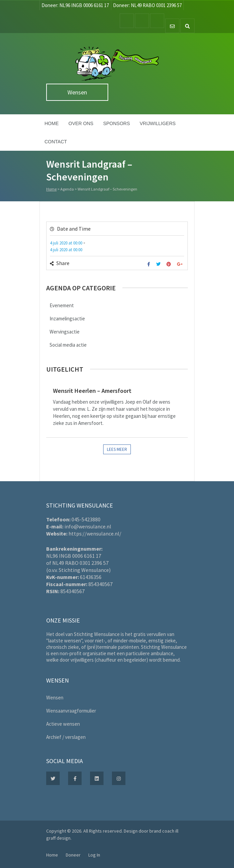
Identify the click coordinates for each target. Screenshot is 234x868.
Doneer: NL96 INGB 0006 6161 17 (75, 5)
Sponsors (116, 123)
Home (52, 123)
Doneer (73, 855)
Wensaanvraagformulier (71, 711)
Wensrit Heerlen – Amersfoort (92, 391)
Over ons (81, 123)
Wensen (77, 92)
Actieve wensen (63, 724)
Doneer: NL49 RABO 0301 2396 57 (147, 5)
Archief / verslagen (66, 737)
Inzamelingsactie (67, 319)
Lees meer (117, 449)
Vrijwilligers (158, 123)
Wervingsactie (65, 332)
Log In (94, 855)
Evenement (62, 305)
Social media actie (68, 345)
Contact (56, 142)
